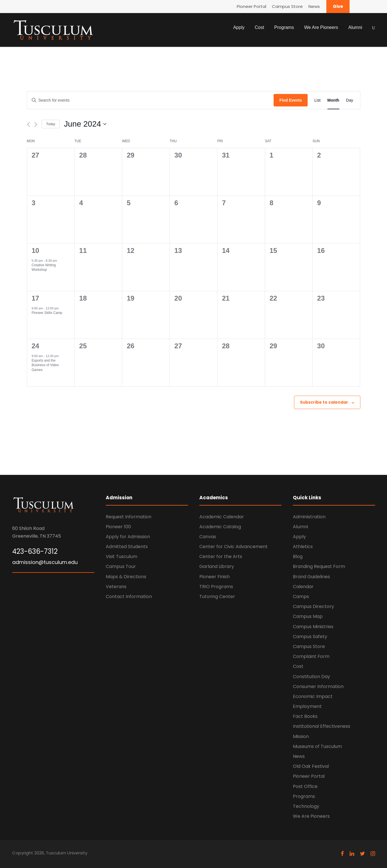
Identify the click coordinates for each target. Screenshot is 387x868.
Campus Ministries (313, 627)
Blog (298, 556)
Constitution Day (311, 677)
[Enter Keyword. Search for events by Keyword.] (151, 100)
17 (36, 298)
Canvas (208, 537)
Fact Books (305, 716)
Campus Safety (310, 637)
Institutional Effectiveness (322, 726)
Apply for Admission (128, 537)
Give (338, 6)
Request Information (129, 517)
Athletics (303, 547)
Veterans (116, 587)
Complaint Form (311, 656)
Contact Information (129, 597)
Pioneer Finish (214, 577)
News (314, 6)
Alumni (355, 27)
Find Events (290, 100)
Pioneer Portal (251, 6)
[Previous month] (28, 124)
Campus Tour (121, 566)
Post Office (305, 786)
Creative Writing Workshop (44, 268)
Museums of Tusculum (317, 746)
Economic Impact (313, 696)
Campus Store (287, 6)
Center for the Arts (221, 556)
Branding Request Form (319, 566)
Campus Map (308, 616)
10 (36, 250)
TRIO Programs (216, 587)
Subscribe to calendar (324, 402)
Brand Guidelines (311, 577)
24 (36, 346)
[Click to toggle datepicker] (85, 124)
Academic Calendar (222, 517)
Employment (307, 706)
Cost (259, 27)
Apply (239, 27)
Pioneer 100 (118, 527)
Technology (306, 806)
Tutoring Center (217, 597)
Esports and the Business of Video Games (45, 365)
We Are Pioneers (321, 27)
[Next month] (36, 124)
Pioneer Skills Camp (47, 313)
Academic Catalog (220, 527)
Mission (301, 736)
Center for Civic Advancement (233, 547)
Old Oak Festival (311, 766)
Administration (309, 517)
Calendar (303, 587)
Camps (301, 597)
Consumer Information (318, 686)
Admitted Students (127, 547)
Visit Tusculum (121, 556)
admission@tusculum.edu (45, 562)
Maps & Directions (126, 577)
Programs (284, 27)
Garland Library (217, 566)
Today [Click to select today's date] (51, 124)
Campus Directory (313, 606)
